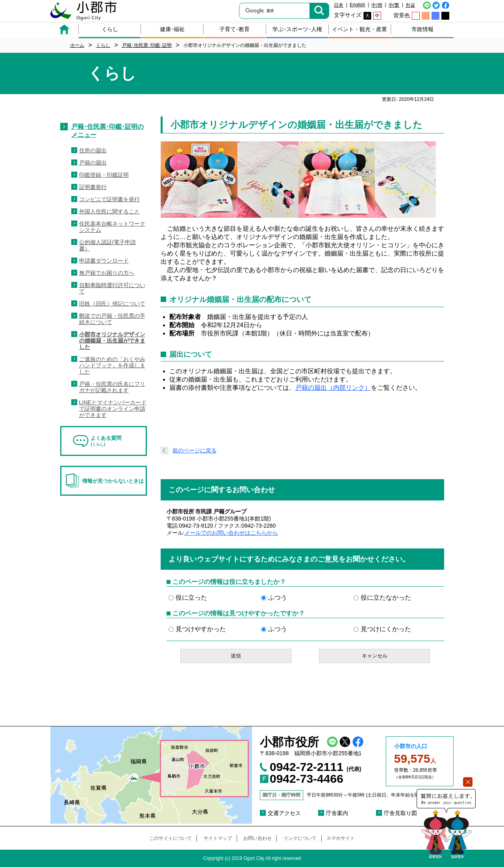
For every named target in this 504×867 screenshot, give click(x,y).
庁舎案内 (337, 813)
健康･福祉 (172, 29)
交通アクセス (284, 813)
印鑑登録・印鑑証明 (104, 175)
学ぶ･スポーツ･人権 (297, 29)
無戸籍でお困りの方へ (107, 273)
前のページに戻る (195, 450)
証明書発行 (93, 187)
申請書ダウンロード (104, 261)
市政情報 (422, 29)
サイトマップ (218, 838)
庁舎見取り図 (400, 813)
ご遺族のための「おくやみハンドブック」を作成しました (112, 365)
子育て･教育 (234, 29)
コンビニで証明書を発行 (109, 199)
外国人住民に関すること (109, 211)
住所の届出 (93, 150)
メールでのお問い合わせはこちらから (231, 533)
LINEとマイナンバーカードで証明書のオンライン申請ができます (113, 409)
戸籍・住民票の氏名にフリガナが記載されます (112, 387)
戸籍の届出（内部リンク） (333, 388)
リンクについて (300, 838)
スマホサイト (341, 838)
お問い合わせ (258, 838)
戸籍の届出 (93, 163)
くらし (110, 29)
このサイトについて (170, 838)
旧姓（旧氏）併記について (112, 304)
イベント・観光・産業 (359, 29)
